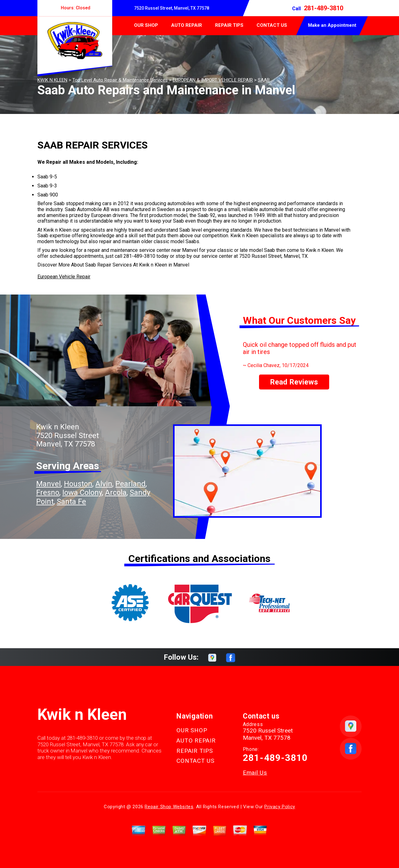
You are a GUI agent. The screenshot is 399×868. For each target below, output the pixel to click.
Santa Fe (71, 502)
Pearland (130, 484)
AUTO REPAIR (187, 25)
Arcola (116, 493)
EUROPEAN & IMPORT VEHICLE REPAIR (213, 80)
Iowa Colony (82, 493)
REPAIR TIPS (229, 25)
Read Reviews (294, 382)
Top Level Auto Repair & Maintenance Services (120, 80)
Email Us (255, 773)
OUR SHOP (146, 25)
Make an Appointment (332, 25)
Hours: (75, 8)
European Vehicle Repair (64, 277)
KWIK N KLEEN (52, 80)
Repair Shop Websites (169, 807)
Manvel (48, 484)
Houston (78, 484)
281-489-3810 (324, 8)
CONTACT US (272, 25)
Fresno (48, 493)
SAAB (264, 80)
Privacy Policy (280, 807)
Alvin (104, 484)
